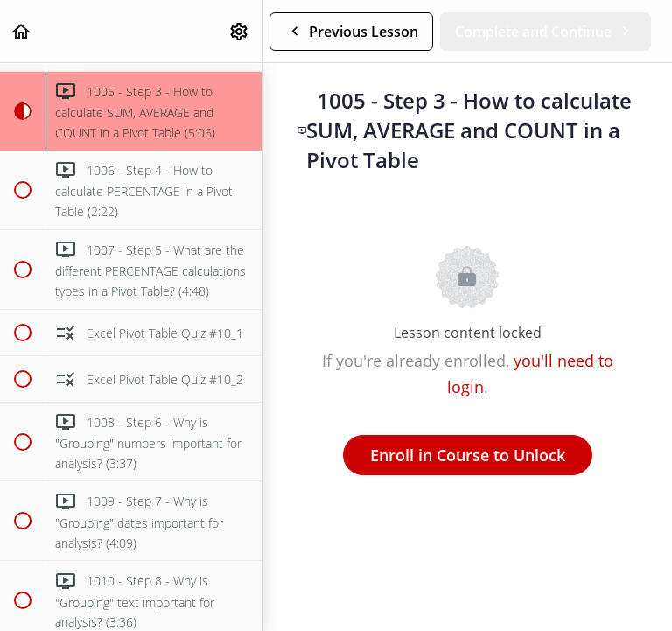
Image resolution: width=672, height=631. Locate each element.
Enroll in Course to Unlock (468, 455)
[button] (22, 31)
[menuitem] (240, 31)
